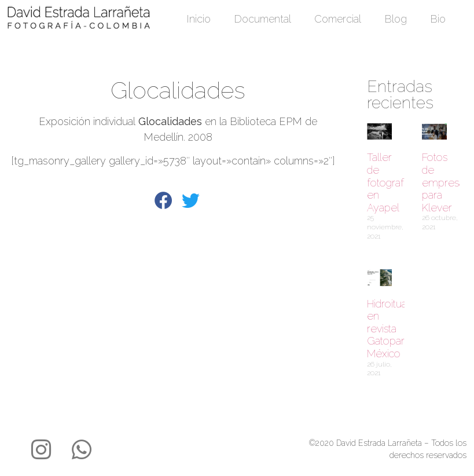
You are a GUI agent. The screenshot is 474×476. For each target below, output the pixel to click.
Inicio (199, 19)
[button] (164, 202)
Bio (438, 19)
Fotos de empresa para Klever (443, 182)
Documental (262, 19)
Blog (396, 19)
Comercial (338, 19)
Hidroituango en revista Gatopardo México (396, 329)
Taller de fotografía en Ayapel (389, 182)
